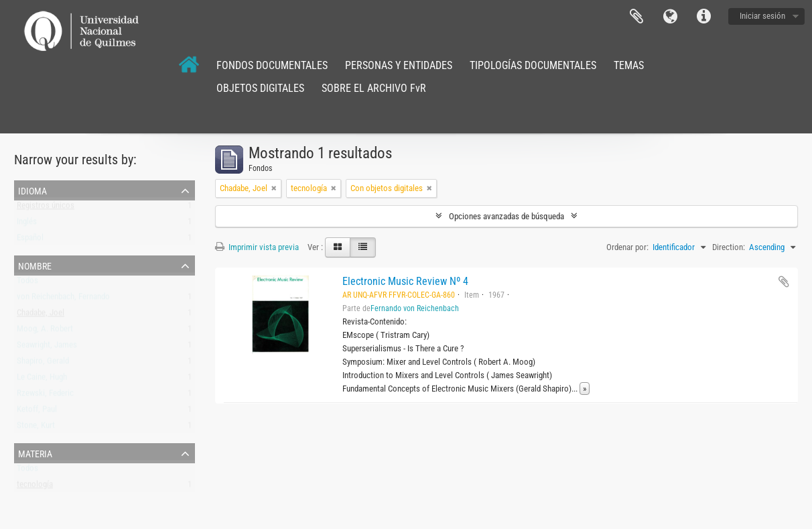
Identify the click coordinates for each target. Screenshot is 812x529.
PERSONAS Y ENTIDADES (399, 65)
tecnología (35, 487)
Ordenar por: (627, 247)
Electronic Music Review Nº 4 (405, 281)
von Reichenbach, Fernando (63, 299)
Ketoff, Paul (37, 412)
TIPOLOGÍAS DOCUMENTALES (533, 65)
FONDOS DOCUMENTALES (272, 65)
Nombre (35, 265)
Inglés (27, 224)
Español (30, 240)
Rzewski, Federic (45, 396)
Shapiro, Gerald (43, 364)
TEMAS (629, 65)
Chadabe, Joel (41, 315)
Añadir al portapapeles (784, 282)
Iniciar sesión (762, 16)
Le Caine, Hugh (42, 380)
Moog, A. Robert (45, 332)
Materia (35, 453)
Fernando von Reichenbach (415, 308)
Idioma (670, 17)
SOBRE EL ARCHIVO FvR (374, 88)
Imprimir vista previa (257, 247)
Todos (27, 283)
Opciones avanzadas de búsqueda (506, 216)
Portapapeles (636, 17)
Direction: (729, 247)
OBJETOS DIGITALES (260, 88)
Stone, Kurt (36, 428)
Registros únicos (46, 208)
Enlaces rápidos (703, 17)
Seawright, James (47, 348)
